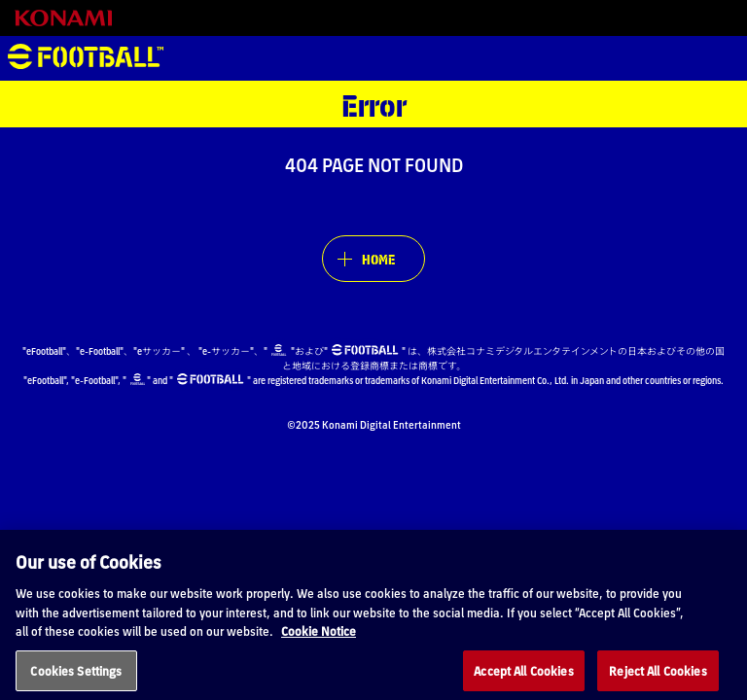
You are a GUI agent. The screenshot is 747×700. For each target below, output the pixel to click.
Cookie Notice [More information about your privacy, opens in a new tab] (319, 638)
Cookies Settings (76, 677)
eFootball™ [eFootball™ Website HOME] (86, 58)
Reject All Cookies (658, 677)
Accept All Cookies (523, 677)
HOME (378, 259)
